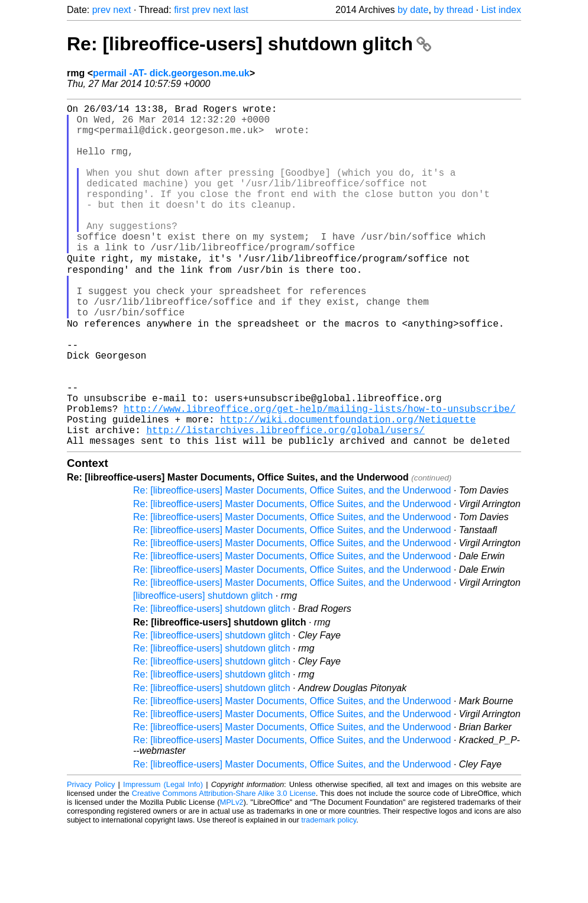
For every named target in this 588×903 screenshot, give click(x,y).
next (122, 10)
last (241, 10)
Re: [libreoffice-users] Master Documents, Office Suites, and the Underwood (292, 564)
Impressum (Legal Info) (163, 858)
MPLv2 (232, 876)
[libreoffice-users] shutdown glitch (203, 670)
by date (413, 10)
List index (501, 10)
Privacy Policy (91, 858)
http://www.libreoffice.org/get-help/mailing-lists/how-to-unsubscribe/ (319, 475)
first (182, 10)
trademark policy (329, 894)
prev (101, 10)
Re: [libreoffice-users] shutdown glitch (249, 44)
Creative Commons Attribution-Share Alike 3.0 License (224, 867)
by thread (453, 10)
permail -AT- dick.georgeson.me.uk (171, 73)
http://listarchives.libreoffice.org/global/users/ (285, 501)
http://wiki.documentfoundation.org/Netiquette (348, 488)
